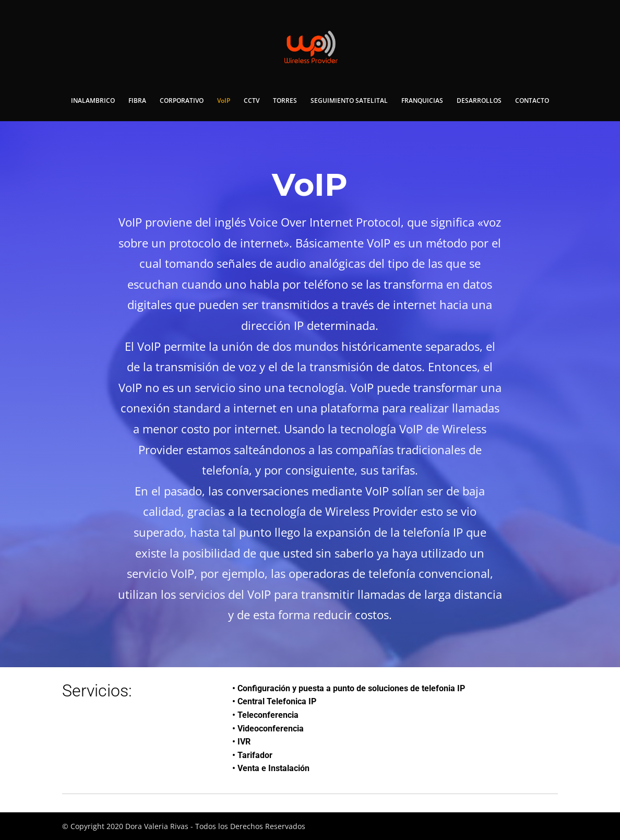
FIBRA (137, 101)
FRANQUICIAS (422, 101)
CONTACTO (532, 101)
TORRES (285, 101)
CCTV (252, 101)
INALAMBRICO (93, 101)
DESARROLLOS (479, 101)
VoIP (224, 101)
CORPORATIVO (182, 101)
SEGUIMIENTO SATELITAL (349, 101)
